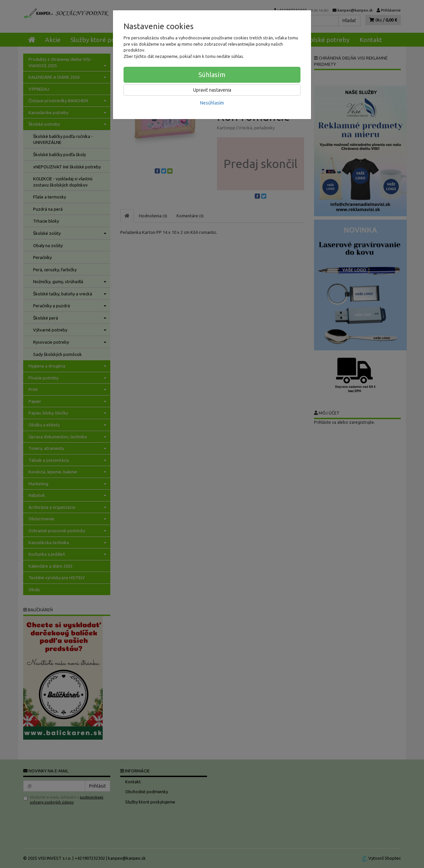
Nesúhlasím (212, 103)
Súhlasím (212, 75)
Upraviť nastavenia (212, 90)
